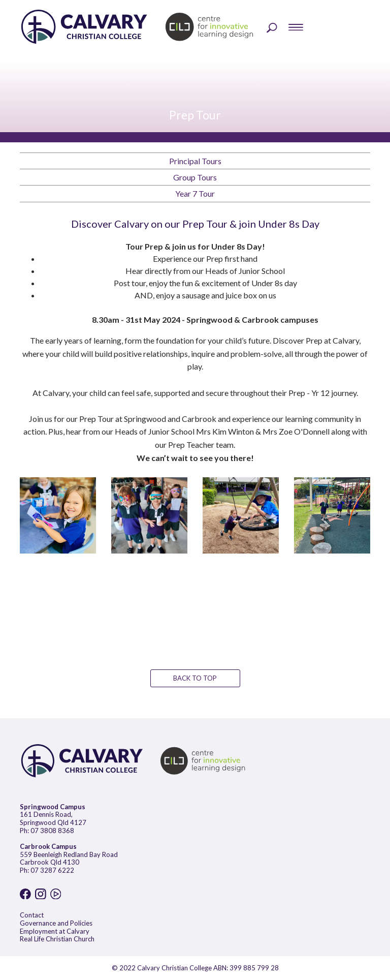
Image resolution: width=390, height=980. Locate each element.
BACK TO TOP (195, 678)
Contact (32, 915)
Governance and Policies (56, 923)
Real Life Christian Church (57, 939)
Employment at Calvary (55, 931)
